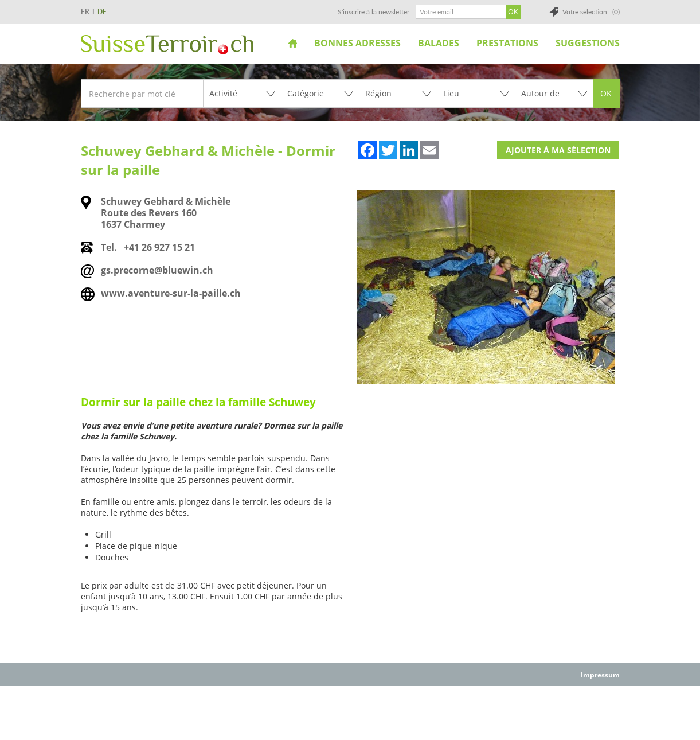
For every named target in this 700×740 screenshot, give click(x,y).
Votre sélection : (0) (591, 12)
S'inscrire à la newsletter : (375, 12)
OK (606, 93)
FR (85, 12)
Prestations (507, 43)
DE (102, 12)
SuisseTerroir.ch (167, 45)
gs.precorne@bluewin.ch (157, 270)
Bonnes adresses (357, 43)
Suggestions (588, 43)
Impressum (600, 675)
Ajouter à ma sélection (558, 150)
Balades (439, 43)
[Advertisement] (350, 712)
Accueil (293, 43)
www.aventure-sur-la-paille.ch (171, 293)
